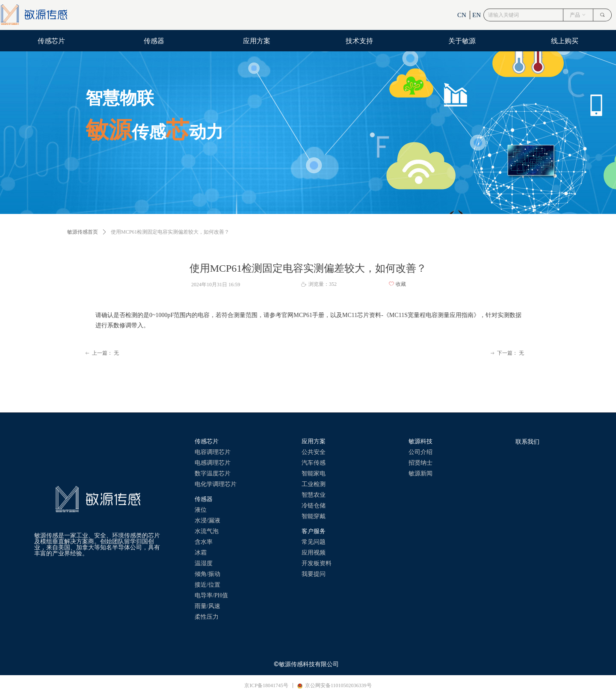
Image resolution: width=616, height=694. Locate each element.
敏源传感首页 (83, 232)
